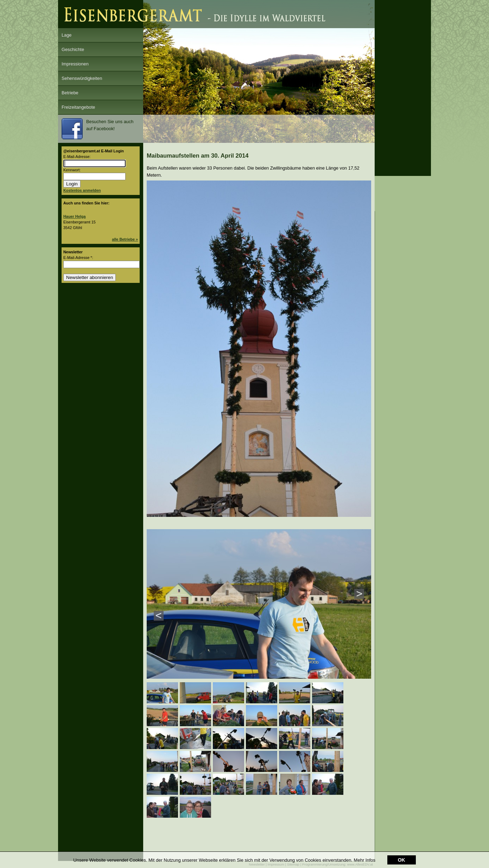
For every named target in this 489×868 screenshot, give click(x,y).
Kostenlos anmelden (82, 190)
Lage (66, 35)
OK (402, 860)
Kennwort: (72, 170)
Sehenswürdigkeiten (82, 78)
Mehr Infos (365, 860)
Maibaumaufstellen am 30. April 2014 (198, 156)
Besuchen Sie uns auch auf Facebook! (97, 129)
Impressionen (75, 64)
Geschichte (73, 49)
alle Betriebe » (125, 239)
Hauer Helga (74, 216)
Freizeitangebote (78, 107)
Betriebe (70, 93)
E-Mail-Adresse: (77, 157)
